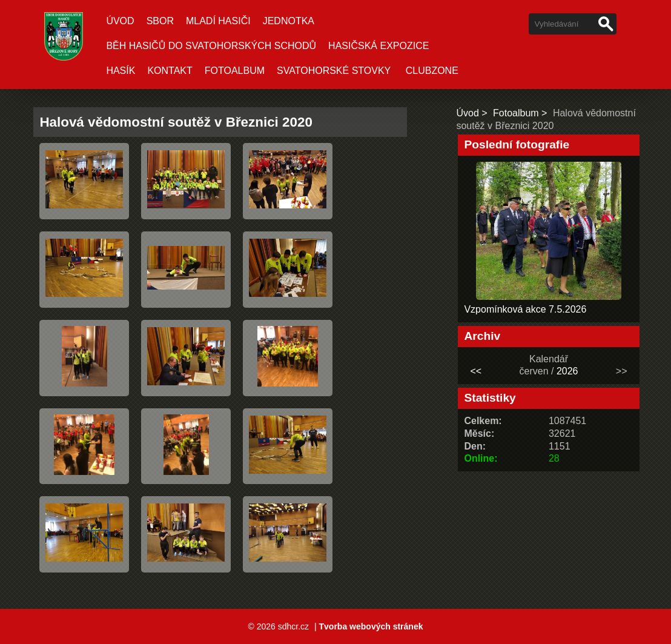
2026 (567, 371)
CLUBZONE (432, 71)
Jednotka (289, 21)
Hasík (121, 71)
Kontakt (170, 71)
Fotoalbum (235, 71)
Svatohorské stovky (334, 71)
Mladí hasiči (218, 21)
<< (476, 371)
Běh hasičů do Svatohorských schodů (211, 46)
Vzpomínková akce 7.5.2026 (525, 309)
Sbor (160, 21)
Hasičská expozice (378, 46)
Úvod (120, 21)
